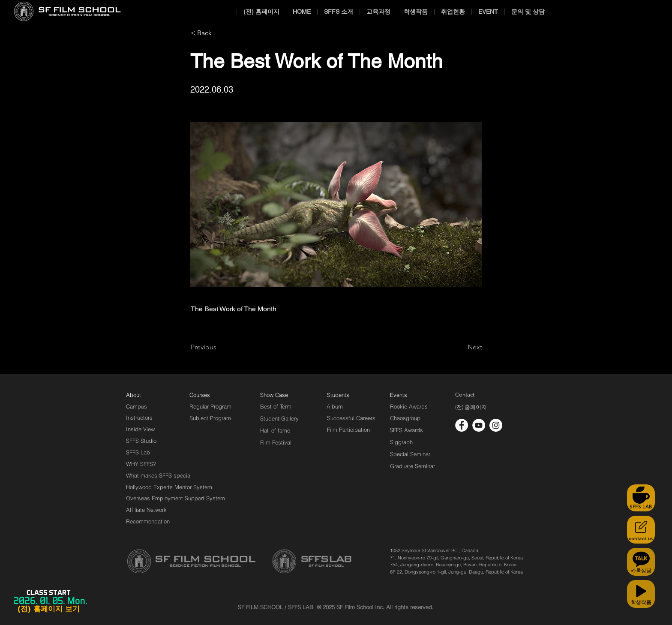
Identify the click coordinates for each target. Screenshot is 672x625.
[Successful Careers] (351, 418)
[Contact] (465, 395)
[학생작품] (641, 594)
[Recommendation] (148, 521)
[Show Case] (279, 395)
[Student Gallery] (279, 418)
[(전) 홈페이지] (471, 407)
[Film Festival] (276, 442)
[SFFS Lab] (138, 452)
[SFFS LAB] (641, 498)
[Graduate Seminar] (413, 466)
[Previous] (219, 347)
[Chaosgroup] (405, 418)
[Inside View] (141, 429)
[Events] (408, 395)
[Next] (461, 347)
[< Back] (219, 33)
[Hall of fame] (275, 430)
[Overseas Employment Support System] (175, 498)
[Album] (350, 406)
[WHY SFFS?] (148, 464)
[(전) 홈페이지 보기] (48, 609)
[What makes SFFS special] (159, 475)
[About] (134, 395)
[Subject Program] (210, 418)
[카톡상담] (641, 562)
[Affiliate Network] (148, 510)
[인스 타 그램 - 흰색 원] (496, 425)
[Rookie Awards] (409, 406)
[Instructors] (139, 418)
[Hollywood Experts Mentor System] (169, 487)
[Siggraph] (401, 442)
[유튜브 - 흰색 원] (479, 425)
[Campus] (136, 406)
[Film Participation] (349, 430)
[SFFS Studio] (141, 441)
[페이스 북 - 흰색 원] (462, 425)
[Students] (338, 395)
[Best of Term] (276, 406)
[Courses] (210, 395)
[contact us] (641, 530)
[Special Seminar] (410, 454)
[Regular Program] (210, 406)
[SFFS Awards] (406, 430)
